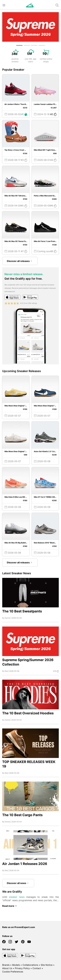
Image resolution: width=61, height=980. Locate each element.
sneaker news (17, 897)
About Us (7, 968)
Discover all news (18, 883)
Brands (6, 965)
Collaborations (30, 965)
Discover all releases (20, 261)
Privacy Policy (22, 968)
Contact (37, 968)
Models (16, 965)
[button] (19, 45)
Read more (10, 906)
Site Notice (47, 965)
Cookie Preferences (13, 972)
